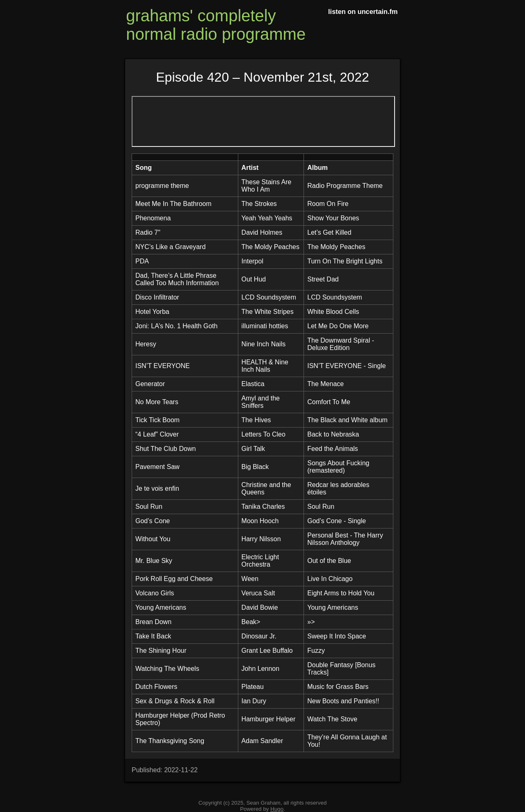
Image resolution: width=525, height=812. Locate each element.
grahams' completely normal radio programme (216, 25)
